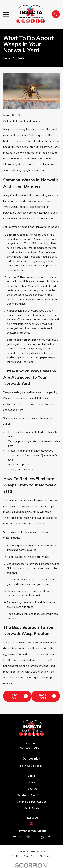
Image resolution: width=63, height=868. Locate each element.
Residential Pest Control (32, 795)
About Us (32, 789)
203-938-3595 (31, 748)
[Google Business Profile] (32, 824)
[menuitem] (16, 856)
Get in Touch (31, 808)
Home (32, 782)
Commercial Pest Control (31, 802)
